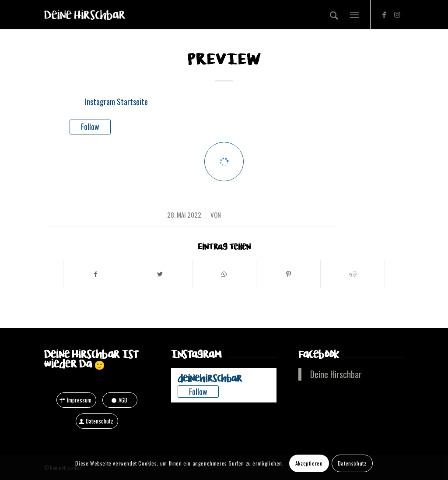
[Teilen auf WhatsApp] (224, 274)
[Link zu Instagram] (397, 14)
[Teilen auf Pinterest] (288, 274)
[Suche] (334, 14)
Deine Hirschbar (336, 374)
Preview (224, 59)
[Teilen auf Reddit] (353, 274)
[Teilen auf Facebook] (96, 274)
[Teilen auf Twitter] (160, 274)
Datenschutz (352, 463)
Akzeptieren (309, 463)
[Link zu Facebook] (384, 14)
